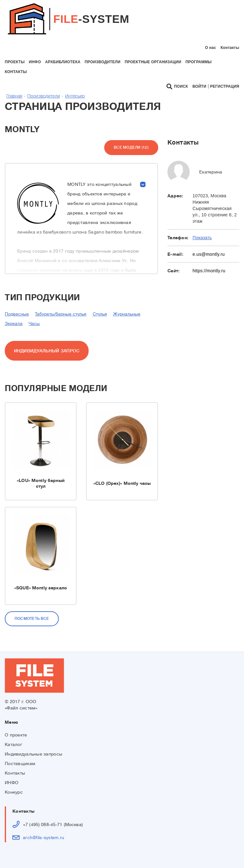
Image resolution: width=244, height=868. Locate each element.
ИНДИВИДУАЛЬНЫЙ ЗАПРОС (47, 351)
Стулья (100, 314)
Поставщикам (20, 763)
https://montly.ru (209, 271)
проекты (15, 62)
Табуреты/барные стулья (61, 314)
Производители (44, 96)
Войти (200, 86)
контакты (16, 72)
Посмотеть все (32, 619)
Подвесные (17, 314)
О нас (210, 48)
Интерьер (75, 96)
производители (102, 62)
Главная (14, 96)
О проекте (16, 735)
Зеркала (14, 323)
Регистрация (225, 86)
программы (199, 62)
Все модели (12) (131, 147)
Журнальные (127, 314)
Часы (34, 323)
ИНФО (12, 783)
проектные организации (153, 62)
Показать (202, 238)
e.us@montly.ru (209, 254)
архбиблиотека (63, 62)
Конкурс (14, 792)
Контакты (230, 48)
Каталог (14, 744)
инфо (35, 62)
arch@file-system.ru (44, 837)
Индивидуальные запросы (34, 754)
